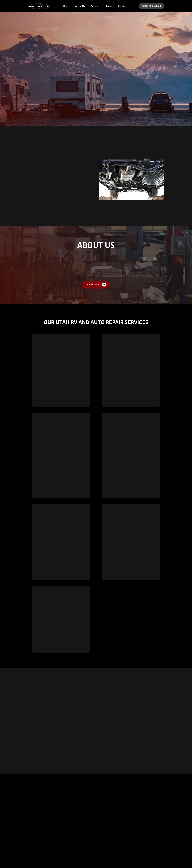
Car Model (137, 56)
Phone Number (108, 35)
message (105, 66)
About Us (80, 6)
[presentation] (121, 93)
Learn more (40, 414)
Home (66, 6)
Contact (122, 6)
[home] (40, 6)
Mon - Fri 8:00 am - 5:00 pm (149, 840)
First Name (106, 25)
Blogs (109, 6)
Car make (106, 56)
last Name (136, 25)
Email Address (108, 45)
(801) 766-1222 (143, 833)
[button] (95, 6)
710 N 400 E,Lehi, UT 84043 (143, 824)
